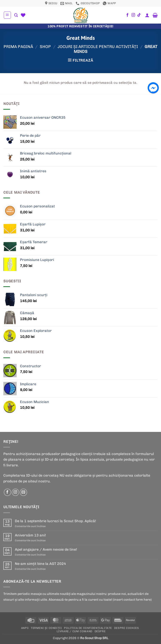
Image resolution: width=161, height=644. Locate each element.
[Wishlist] (23, 15)
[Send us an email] (23, 492)
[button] (7, 15)
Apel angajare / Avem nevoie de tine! (46, 549)
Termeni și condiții (46, 628)
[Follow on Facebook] (127, 15)
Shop (45, 47)
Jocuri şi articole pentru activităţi (98, 47)
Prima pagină (18, 47)
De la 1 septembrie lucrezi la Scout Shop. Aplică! (56, 521)
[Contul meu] (147, 15)
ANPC (25, 628)
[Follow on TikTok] (139, 15)
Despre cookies (127, 628)
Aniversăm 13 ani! (30, 535)
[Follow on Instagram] (133, 15)
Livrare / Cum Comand (75, 631)
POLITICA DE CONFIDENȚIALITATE (88, 628)
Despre (100, 631)
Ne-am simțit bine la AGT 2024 (40, 564)
